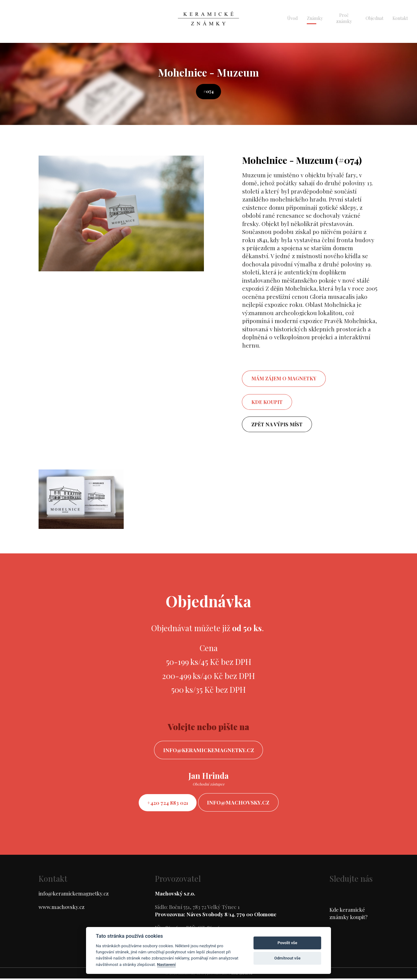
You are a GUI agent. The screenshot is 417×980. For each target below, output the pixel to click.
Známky (315, 18)
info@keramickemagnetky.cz (209, 750)
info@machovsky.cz (240, 803)
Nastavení (166, 964)
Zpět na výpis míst (277, 424)
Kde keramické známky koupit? (348, 915)
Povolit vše (287, 943)
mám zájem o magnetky (284, 378)
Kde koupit (267, 402)
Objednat (374, 18)
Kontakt (400, 18)
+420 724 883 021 (166, 803)
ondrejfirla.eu (242, 975)
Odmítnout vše (287, 958)
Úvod (292, 18)
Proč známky (344, 18)
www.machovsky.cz (62, 908)
